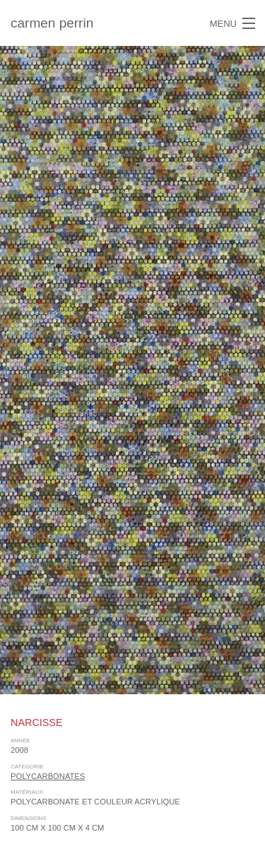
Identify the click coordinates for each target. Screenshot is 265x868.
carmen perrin (52, 23)
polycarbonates (48, 776)
